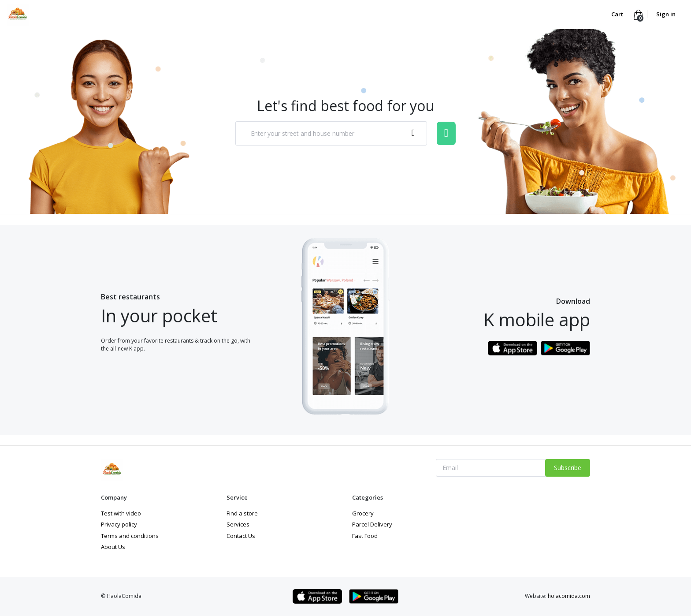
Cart (618, 14)
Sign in (666, 14)
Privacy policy (119, 524)
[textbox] (322, 134)
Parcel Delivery (372, 524)
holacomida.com (569, 596)
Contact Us (241, 536)
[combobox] (331, 133)
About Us (113, 547)
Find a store (242, 513)
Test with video (121, 513)
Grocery (363, 513)
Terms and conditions (130, 536)
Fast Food (365, 536)
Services (238, 524)
